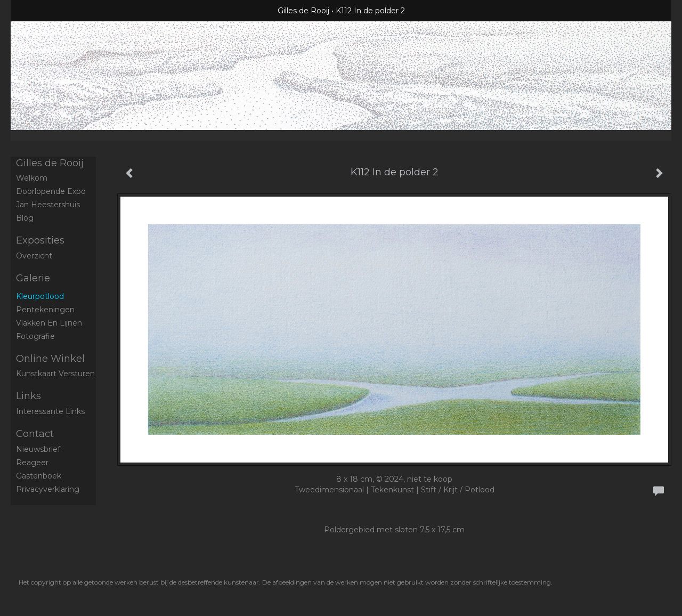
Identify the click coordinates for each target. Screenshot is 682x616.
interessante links (50, 411)
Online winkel (50, 359)
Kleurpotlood (40, 296)
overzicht (34, 256)
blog (25, 218)
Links (29, 396)
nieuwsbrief (38, 449)
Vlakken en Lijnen (49, 323)
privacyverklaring (48, 489)
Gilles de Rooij (303, 11)
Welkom (32, 178)
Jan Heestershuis (48, 205)
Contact (35, 434)
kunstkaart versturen (55, 374)
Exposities (40, 240)
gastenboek (39, 476)
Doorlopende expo (51, 191)
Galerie (33, 278)
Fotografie (35, 336)
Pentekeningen (45, 310)
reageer (32, 463)
